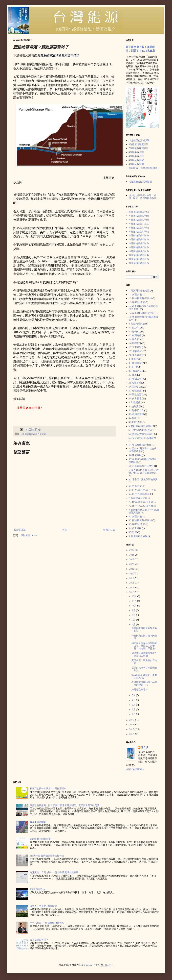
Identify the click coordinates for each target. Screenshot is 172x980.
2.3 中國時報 (135, 335)
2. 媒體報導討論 (137, 324)
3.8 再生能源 (40, 434)
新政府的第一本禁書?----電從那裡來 (48, 789)
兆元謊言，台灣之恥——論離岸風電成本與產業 (54, 872)
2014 (132, 725)
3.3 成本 (133, 375)
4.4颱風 (132, 418)
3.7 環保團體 (135, 391)
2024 (132, 555)
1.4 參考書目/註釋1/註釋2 (141, 313)
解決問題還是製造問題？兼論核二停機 (144, 655)
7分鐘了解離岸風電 (139, 148)
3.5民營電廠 (135, 383)
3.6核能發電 (135, 387)
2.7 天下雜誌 (135, 347)
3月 (134, 705)
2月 (134, 709)
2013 (132, 729)
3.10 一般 (133, 367)
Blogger (109, 965)
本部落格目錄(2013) (139, 259)
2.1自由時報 (135, 328)
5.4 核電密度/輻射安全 (140, 445)
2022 (132, 564)
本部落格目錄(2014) (139, 255)
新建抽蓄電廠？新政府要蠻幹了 (59, 55)
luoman (89, 965)
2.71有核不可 (135, 351)
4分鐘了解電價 (136, 164)
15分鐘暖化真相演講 (139, 140)
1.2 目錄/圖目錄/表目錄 (140, 298)
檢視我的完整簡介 (135, 769)
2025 (132, 550)
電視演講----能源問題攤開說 (143, 168)
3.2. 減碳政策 (135, 371)
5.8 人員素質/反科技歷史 (141, 466)
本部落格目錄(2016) (139, 247)
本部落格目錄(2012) (139, 263)
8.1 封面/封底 (135, 517)
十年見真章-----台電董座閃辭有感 (47, 923)
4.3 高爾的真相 (136, 414)
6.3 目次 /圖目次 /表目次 (141, 490)
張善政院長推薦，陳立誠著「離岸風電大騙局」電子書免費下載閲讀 (64, 805)
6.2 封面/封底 (135, 486)
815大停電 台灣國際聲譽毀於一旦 (47, 856)
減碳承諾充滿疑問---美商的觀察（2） (144, 676)
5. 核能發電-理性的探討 (141, 426)
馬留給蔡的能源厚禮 (40, 839)
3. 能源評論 (134, 359)
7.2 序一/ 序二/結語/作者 (141, 506)
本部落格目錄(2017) (139, 243)
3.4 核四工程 (135, 379)
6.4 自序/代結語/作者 (139, 494)
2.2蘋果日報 (135, 332)
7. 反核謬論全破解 (138, 498)
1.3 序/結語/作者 (137, 302)
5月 (134, 695)
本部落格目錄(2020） (140, 232)
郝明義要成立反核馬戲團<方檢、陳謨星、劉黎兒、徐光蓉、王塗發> (145, 646)
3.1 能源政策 (27, 434)
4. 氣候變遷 (134, 403)
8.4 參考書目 (135, 528)
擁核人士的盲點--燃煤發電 (43, 906)
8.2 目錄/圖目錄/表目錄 (140, 520)
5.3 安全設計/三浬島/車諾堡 (143, 438)
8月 (134, 615)
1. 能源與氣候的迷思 (139, 291)
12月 (135, 596)
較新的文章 (20, 530)
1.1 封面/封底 (135, 295)
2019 (132, 578)
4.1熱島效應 (135, 406)
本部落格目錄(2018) (139, 239)
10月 (135, 606)
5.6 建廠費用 (135, 455)
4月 (134, 700)
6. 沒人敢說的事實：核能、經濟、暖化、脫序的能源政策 (144, 471)
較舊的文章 (109, 530)
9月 (134, 610)
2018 (132, 583)
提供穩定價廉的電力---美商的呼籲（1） (144, 684)
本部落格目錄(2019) (139, 235)
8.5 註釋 (133, 532)
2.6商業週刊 (135, 343)
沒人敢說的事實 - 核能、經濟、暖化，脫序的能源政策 (143, 197)
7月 (134, 620)
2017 (132, 588)
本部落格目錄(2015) (139, 251)
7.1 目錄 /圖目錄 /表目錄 (141, 502)
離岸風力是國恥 (38, 822)
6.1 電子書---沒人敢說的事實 (143, 479)
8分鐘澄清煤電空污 (139, 144)
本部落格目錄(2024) (139, 216)
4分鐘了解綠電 (136, 160)
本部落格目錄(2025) (139, 212)
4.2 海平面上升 (136, 410)
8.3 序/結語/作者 (137, 524)
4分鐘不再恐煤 (136, 156)
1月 (134, 714)
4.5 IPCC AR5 (135, 422)
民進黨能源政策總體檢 (140, 182)
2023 (132, 559)
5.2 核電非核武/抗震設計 (141, 434)
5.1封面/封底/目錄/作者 (140, 430)
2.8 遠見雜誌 (135, 355)
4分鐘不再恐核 (136, 152)
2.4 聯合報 (134, 339)
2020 (132, 574)
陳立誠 (145, 747)
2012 (132, 734)
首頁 (64, 530)
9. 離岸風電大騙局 (138, 536)
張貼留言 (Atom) (29, 535)
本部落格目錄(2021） (140, 228)
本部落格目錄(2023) (139, 220)
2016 (132, 592)
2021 (132, 569)
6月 (134, 625)
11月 (135, 601)
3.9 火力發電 (135, 399)
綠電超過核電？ (140, 690)
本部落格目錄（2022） (140, 224)
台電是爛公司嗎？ (39, 940)
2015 (132, 720)
